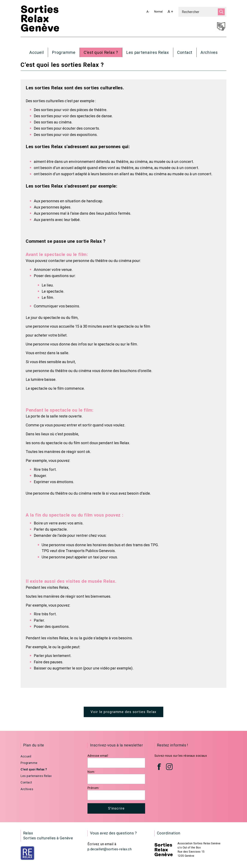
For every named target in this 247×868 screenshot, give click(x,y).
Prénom (94, 790)
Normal (159, 12)
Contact (185, 52)
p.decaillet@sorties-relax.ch (110, 852)
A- (149, 12)
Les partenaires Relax (148, 52)
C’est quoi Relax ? (101, 52)
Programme (64, 52)
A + (171, 12)
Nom (92, 774)
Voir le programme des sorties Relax (124, 714)
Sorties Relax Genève (40, 19)
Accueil (37, 52)
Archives (209, 52)
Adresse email (98, 758)
